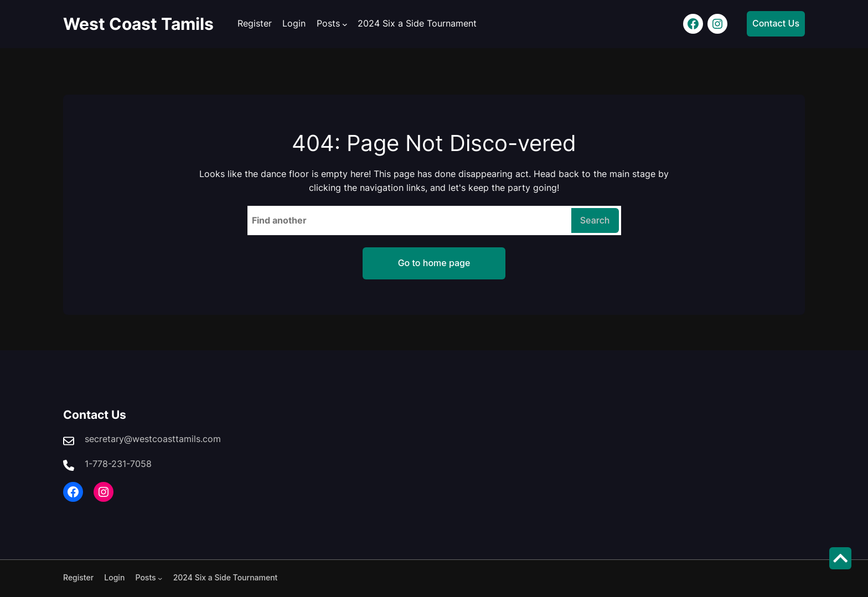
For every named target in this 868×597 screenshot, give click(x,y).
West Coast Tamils (138, 24)
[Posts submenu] (345, 24)
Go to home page (434, 263)
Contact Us (776, 23)
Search (595, 220)
